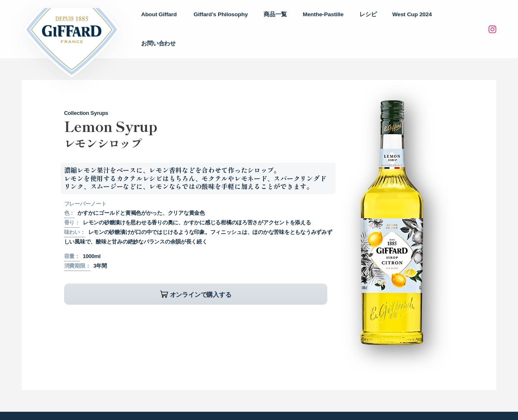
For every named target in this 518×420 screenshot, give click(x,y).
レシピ (375, 21)
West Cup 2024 (415, 21)
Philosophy (241, 21)
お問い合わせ (463, 21)
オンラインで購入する (127, 278)
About (183, 21)
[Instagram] (492, 22)
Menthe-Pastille (334, 21)
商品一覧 (291, 21)
